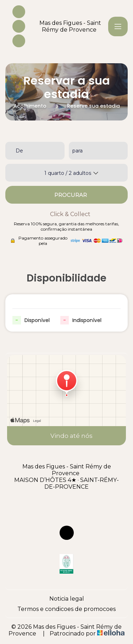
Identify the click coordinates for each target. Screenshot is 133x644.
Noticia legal (67, 599)
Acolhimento (30, 106)
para (77, 151)
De (19, 151)
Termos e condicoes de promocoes (66, 609)
